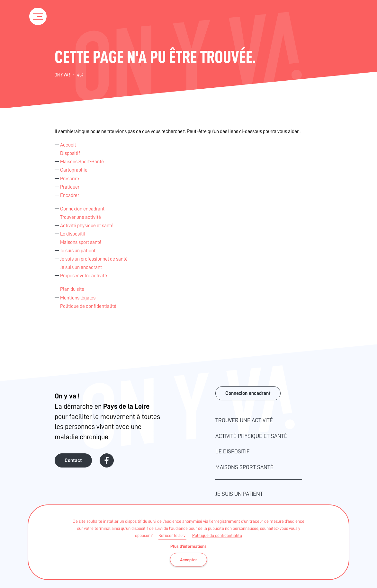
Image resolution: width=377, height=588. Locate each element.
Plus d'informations (188, 546)
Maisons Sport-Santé (82, 162)
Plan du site (72, 289)
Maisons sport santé (81, 242)
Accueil (68, 145)
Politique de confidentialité (217, 535)
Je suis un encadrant (81, 267)
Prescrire (70, 179)
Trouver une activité (81, 217)
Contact (73, 460)
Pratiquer (70, 187)
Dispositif (70, 153)
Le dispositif (73, 234)
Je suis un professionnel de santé (94, 259)
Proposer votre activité (84, 276)
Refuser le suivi (172, 535)
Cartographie (74, 170)
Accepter (188, 560)
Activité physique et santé (87, 226)
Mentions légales (78, 298)
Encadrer (70, 195)
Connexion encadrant (82, 209)
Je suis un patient (78, 251)
